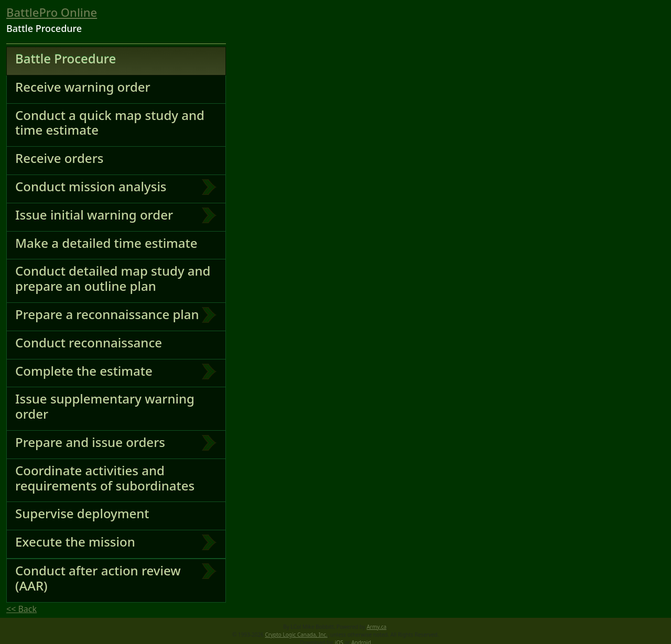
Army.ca (376, 627)
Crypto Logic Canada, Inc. (296, 635)
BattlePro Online (52, 12)
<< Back (21, 609)
